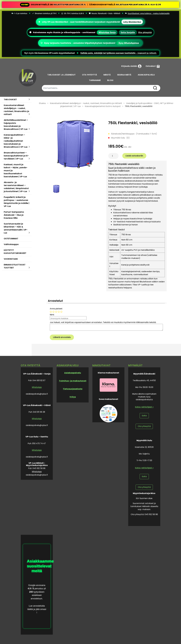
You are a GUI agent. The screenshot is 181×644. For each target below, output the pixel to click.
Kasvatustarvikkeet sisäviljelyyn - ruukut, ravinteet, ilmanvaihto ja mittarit (16, 110)
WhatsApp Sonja (107, 32)
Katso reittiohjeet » (144, 407)
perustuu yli (40, 589)
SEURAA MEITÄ (124, 75)
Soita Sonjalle (128, 32)
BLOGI (110, 80)
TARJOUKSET (10, 99)
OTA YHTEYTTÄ (89, 75)
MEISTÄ (107, 75)
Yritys (73, 397)
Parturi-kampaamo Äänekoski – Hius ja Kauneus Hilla (14, 215)
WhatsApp (37, 387)
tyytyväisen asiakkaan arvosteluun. (38, 595)
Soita (144, 416)
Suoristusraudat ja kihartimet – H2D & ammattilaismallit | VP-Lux (16, 228)
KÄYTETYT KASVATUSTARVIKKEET (15, 252)
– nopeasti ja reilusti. (119, 53)
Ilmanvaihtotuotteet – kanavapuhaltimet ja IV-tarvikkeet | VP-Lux (16, 156)
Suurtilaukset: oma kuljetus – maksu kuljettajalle (147, 13)
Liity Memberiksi (132, 22)
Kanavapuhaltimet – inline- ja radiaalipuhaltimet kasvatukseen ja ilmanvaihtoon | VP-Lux (16, 141)
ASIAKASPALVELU (146, 75)
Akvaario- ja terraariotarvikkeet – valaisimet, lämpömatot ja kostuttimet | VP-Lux (16, 187)
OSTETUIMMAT (11, 239)
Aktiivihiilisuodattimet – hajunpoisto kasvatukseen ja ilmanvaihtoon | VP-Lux (16, 125)
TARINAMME (95, 80)
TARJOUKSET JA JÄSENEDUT (61, 75)
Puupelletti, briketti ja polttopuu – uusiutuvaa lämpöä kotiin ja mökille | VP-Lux (17, 202)
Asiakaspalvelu (73, 373)
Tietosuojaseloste (73, 389)
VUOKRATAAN (11, 259)
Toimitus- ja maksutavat (73, 381)
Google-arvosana (37, 585)
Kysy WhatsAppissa (129, 43)
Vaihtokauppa (11, 244)
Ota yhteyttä (145, 32)
